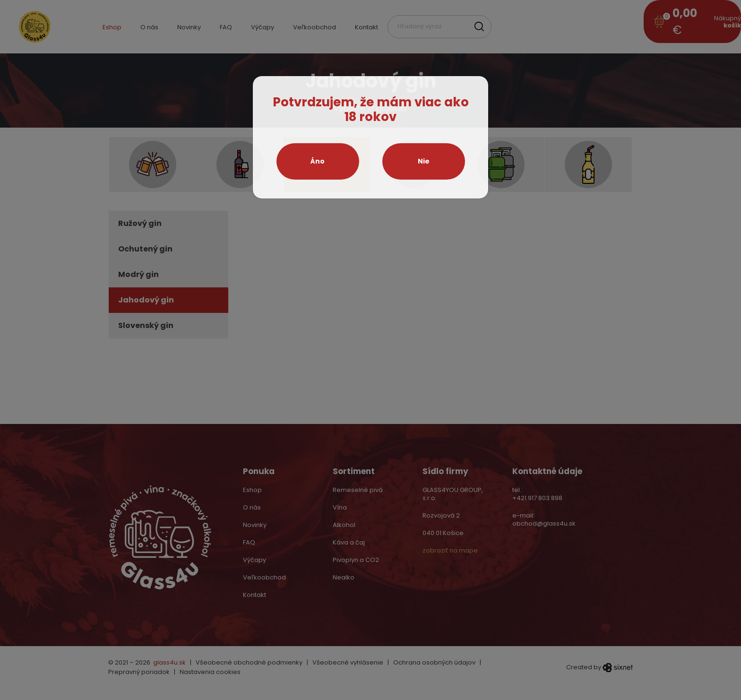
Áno (318, 161)
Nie (424, 161)
